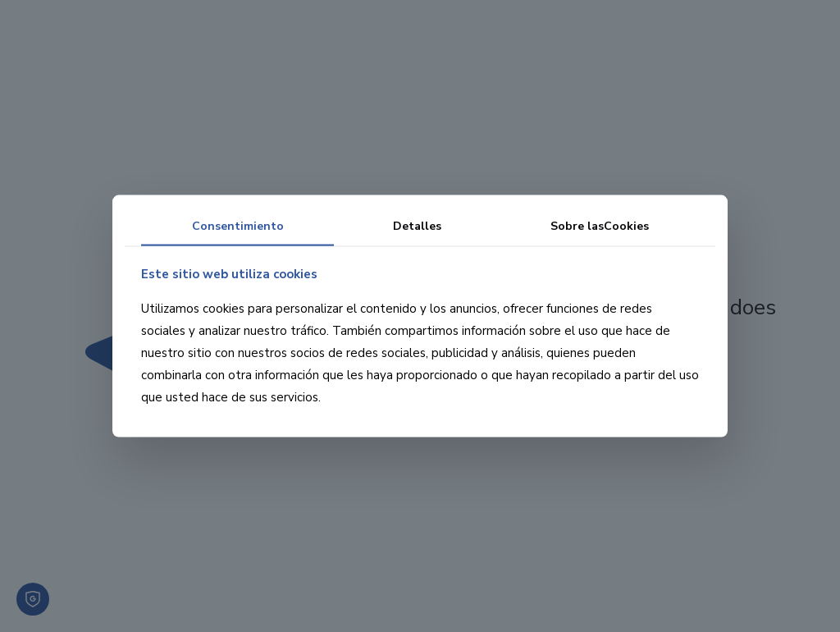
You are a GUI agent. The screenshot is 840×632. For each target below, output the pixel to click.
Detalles (417, 226)
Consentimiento (238, 226)
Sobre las (600, 226)
